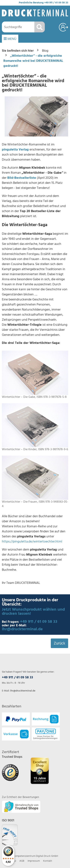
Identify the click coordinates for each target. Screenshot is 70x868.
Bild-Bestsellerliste (22, 178)
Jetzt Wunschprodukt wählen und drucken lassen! (33, 612)
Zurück (59, 643)
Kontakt (48, 861)
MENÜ (10, 39)
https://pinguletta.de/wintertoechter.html (32, 542)
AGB (22, 861)
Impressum (34, 861)
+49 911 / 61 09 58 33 (56, 3)
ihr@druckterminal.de (22, 629)
